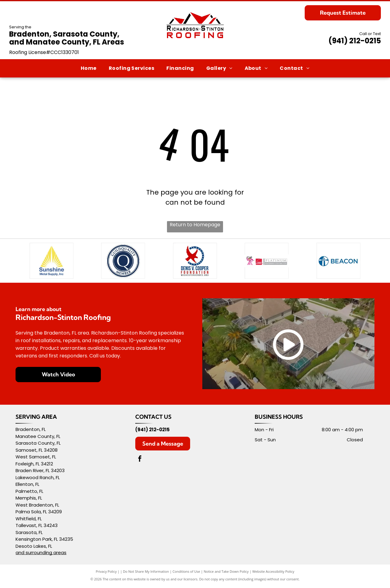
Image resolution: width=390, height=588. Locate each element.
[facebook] (140, 462)
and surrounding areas (41, 555)
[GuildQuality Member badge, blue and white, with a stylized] (123, 262)
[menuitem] (89, 68)
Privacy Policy (106, 574)
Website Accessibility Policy (273, 574)
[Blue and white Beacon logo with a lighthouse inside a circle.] (339, 262)
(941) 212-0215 (355, 41)
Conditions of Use (186, 574)
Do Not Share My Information (146, 574)
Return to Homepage (195, 225)
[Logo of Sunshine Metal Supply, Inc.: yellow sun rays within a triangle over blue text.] (51, 262)
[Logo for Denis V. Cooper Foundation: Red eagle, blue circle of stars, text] (195, 262)
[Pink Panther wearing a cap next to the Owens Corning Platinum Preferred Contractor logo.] (267, 262)
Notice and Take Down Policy (226, 574)
